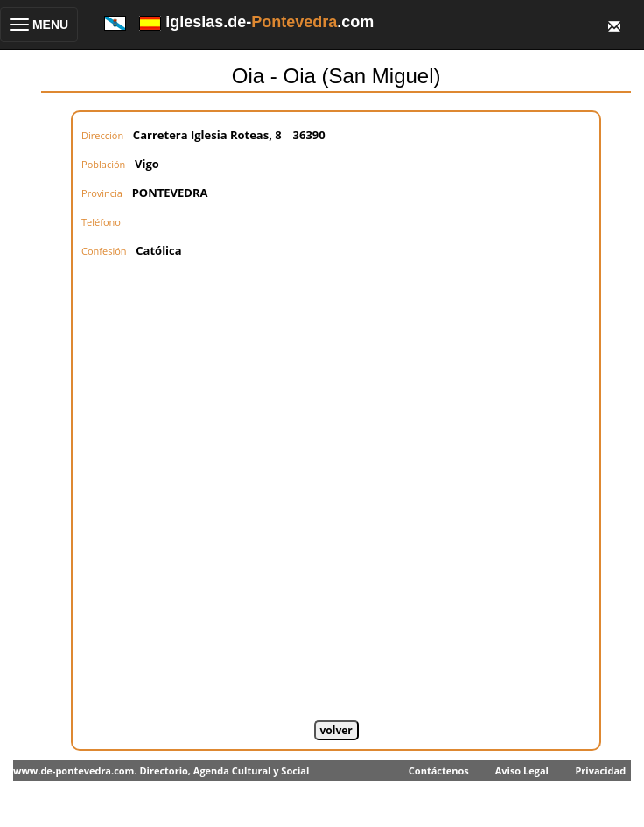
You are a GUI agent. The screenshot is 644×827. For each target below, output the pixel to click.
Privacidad (600, 771)
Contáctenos (439, 771)
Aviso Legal (522, 771)
